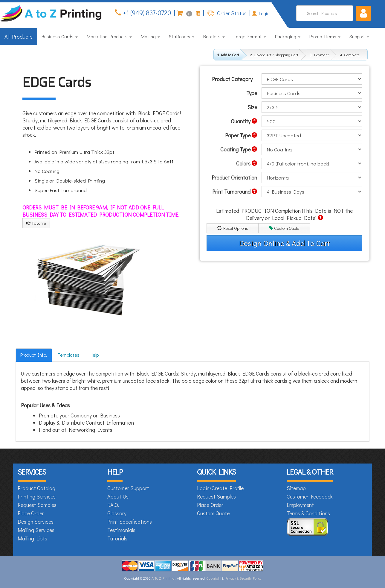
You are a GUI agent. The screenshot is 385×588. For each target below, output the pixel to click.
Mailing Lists (32, 538)
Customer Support (128, 488)
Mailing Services (36, 530)
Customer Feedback (310, 496)
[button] (363, 13)
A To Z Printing (163, 578)
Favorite (36, 223)
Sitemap (296, 488)
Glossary (117, 513)
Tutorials (117, 538)
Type (252, 93)
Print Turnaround (235, 192)
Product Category (232, 79)
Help (94, 355)
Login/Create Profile (220, 488)
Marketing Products (109, 36)
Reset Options (233, 228)
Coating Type (239, 149)
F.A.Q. (113, 505)
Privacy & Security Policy (243, 578)
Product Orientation (234, 177)
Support (359, 36)
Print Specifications (130, 522)
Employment (300, 505)
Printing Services (37, 496)
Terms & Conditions (308, 513)
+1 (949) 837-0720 (146, 13)
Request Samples (37, 505)
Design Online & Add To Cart (284, 243)
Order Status (231, 13)
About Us (118, 496)
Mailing (150, 36)
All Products (19, 37)
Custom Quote (284, 228)
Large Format (250, 36)
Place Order (31, 513)
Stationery (182, 36)
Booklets (214, 36)
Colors (247, 163)
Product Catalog (36, 488)
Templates (68, 355)
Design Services (36, 522)
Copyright (214, 578)
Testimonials (121, 530)
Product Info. (34, 355)
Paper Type (241, 135)
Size (252, 107)
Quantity (244, 121)
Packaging (288, 36)
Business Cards (60, 36)
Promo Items (325, 36)
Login (261, 13)
